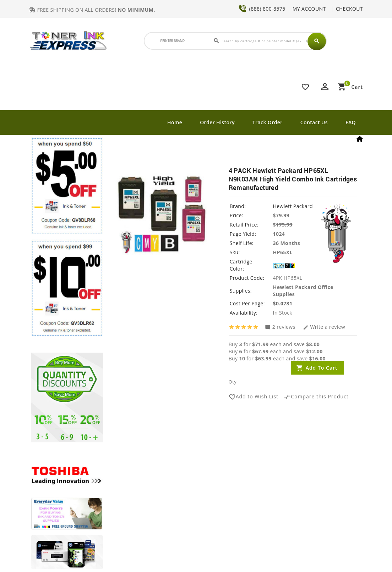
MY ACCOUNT (309, 9)
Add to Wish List (254, 397)
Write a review (324, 327)
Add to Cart (322, 368)
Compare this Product (316, 397)
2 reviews (280, 327)
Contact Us (314, 122)
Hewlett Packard (293, 206)
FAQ (351, 122)
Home (175, 122)
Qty (233, 382)
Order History (217, 122)
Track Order (268, 122)
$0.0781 (283, 303)
